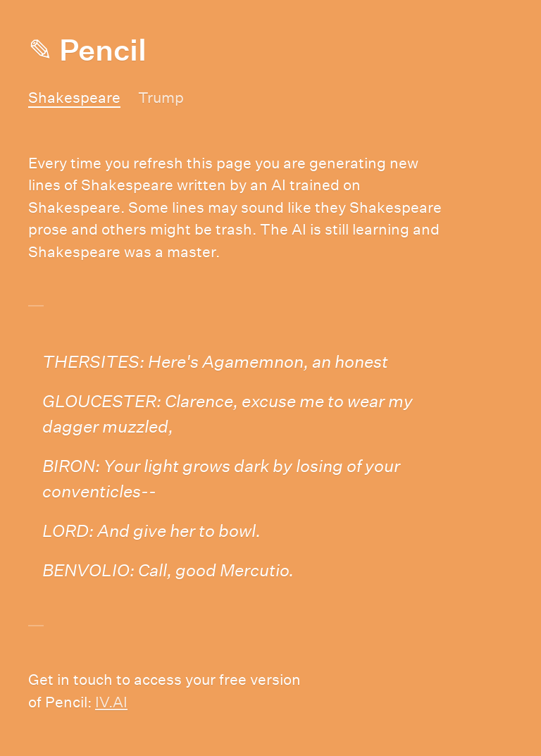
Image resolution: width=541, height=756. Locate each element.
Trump (161, 98)
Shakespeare (74, 98)
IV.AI (111, 702)
